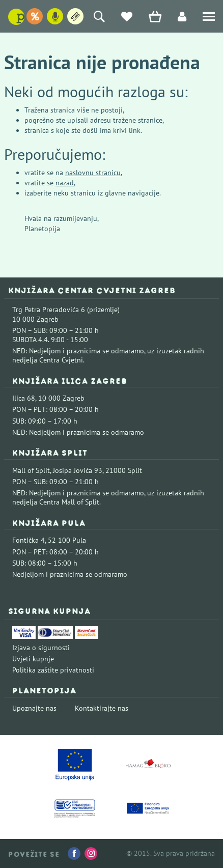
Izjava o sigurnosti (41, 648)
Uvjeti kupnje (33, 659)
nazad (65, 183)
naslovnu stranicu (93, 173)
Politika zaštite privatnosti (53, 670)
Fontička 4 (29, 540)
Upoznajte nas (34, 708)
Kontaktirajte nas (102, 708)
